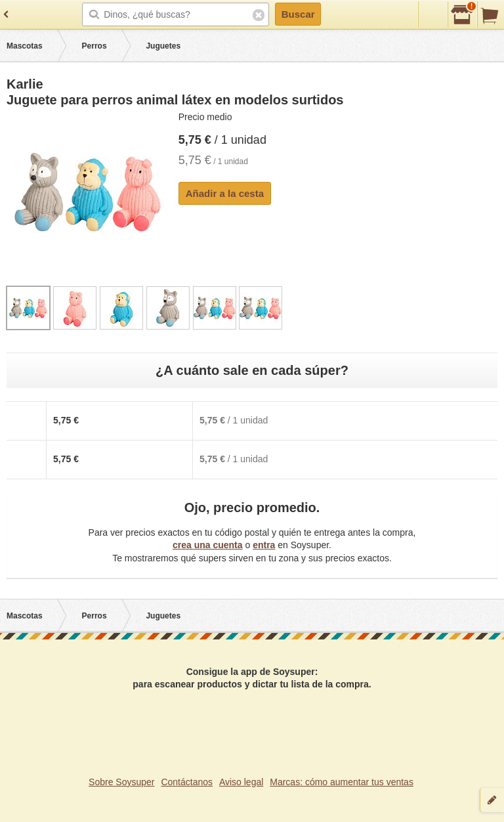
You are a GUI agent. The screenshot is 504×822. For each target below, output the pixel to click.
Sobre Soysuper (121, 782)
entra (264, 545)
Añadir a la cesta (225, 193)
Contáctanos (187, 782)
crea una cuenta (208, 545)
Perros (94, 46)
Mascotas (25, 46)
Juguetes (163, 46)
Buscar (298, 14)
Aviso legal (241, 782)
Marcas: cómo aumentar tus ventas (342, 782)
